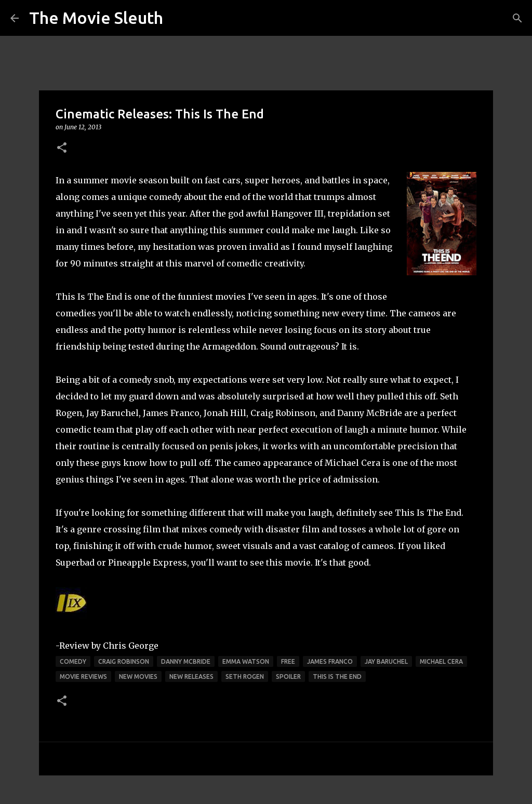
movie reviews (83, 676)
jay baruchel (386, 661)
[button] (62, 148)
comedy (73, 661)
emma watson (246, 661)
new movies (138, 676)
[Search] (517, 18)
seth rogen (245, 676)
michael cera (441, 661)
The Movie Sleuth (96, 18)
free (288, 661)
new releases (191, 676)
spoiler (288, 676)
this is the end (337, 676)
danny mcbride (186, 661)
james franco (330, 661)
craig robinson (124, 661)
